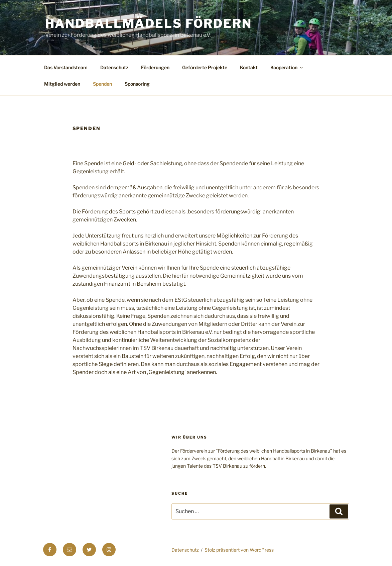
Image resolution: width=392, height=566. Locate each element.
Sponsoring (137, 84)
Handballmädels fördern (149, 23)
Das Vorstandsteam (66, 67)
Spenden (102, 84)
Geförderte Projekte (205, 67)
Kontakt (249, 67)
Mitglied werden (62, 84)
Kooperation (287, 67)
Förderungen (155, 67)
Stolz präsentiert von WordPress (239, 550)
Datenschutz (114, 67)
